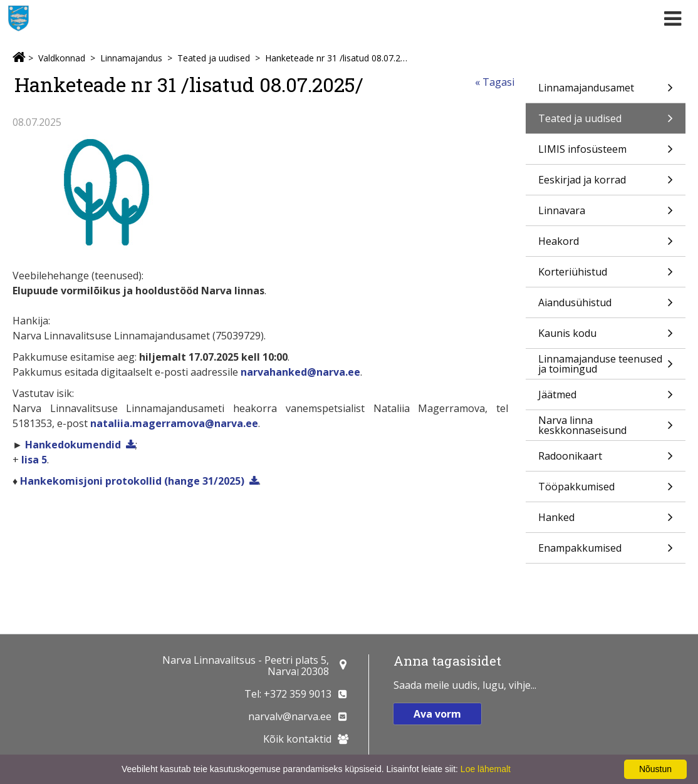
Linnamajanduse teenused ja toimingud (606, 365)
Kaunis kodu (606, 337)
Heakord (606, 245)
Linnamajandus (131, 58)
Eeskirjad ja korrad (606, 184)
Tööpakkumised (606, 491)
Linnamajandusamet (606, 92)
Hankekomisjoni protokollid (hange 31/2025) (132, 481)
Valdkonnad (62, 58)
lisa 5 (34, 460)
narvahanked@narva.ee (300, 372)
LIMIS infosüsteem (606, 153)
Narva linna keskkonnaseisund (606, 427)
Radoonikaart (606, 460)
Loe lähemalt (486, 769)
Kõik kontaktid (297, 739)
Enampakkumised (606, 552)
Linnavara (606, 214)
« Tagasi (495, 82)
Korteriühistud (606, 276)
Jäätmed (606, 399)
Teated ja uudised (214, 58)
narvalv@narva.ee (290, 716)
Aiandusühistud (606, 307)
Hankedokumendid (73, 445)
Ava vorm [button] (437, 714)
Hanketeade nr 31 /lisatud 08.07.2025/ (338, 58)
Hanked (606, 521)
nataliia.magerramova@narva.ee (174, 423)
